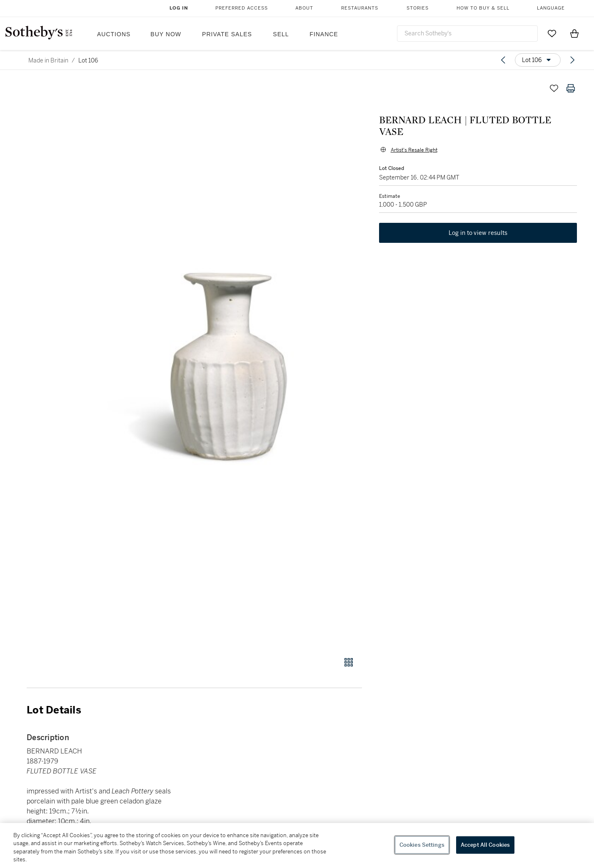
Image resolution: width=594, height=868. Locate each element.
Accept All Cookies (485, 845)
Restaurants (360, 8)
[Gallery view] (349, 662)
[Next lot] (572, 60)
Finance (324, 34)
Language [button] (551, 8)
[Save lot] (554, 88)
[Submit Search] (528, 33)
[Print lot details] (571, 88)
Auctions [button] (114, 34)
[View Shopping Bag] (574, 33)
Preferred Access (242, 8)
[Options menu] (538, 60)
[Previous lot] (503, 60)
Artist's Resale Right (414, 138)
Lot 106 (88, 60)
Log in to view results (478, 222)
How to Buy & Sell (483, 8)
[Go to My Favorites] (552, 33)
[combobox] (467, 34)
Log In (179, 8)
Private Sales (227, 34)
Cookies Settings (422, 845)
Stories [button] (418, 8)
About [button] (304, 8)
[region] (297, 846)
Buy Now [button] (166, 34)
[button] (226, 364)
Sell (281, 34)
